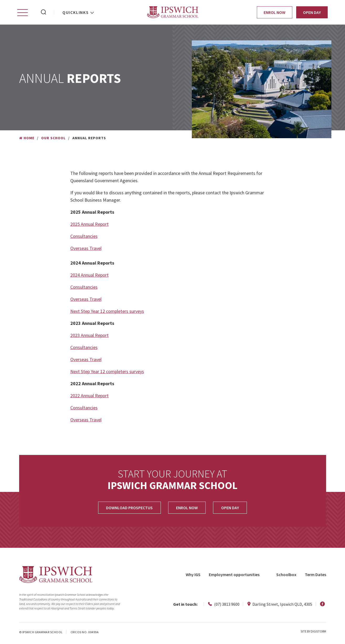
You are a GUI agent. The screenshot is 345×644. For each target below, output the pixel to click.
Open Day (312, 13)
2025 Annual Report (89, 225)
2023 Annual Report (89, 337)
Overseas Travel (86, 249)
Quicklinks (76, 13)
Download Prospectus (129, 509)
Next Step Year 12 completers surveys (107, 312)
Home (27, 139)
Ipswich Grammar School (173, 13)
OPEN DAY (231, 509)
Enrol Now (275, 13)
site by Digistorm (313, 633)
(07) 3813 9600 (224, 605)
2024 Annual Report (89, 276)
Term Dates (315, 576)
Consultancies (84, 237)
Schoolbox (286, 576)
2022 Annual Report (89, 397)
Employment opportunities (234, 576)
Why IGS (193, 576)
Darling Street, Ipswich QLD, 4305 (280, 605)
